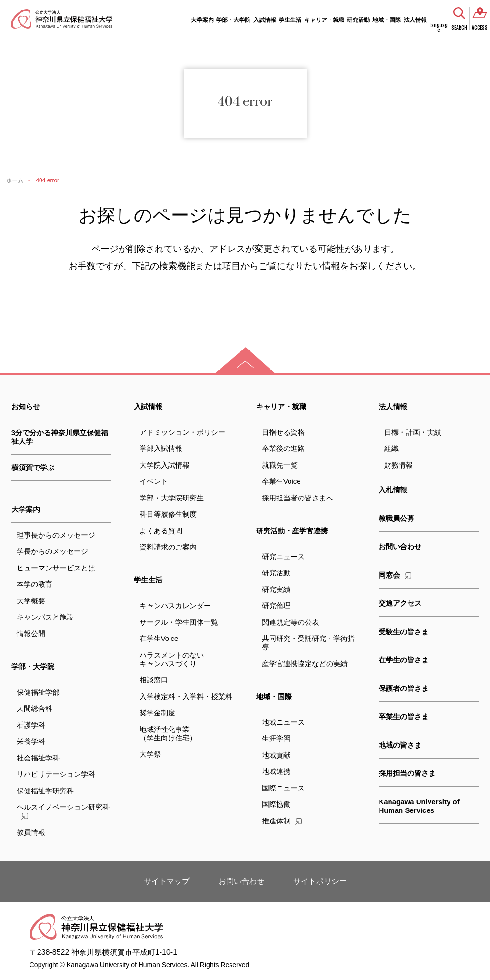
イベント (154, 481)
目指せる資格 (283, 432)
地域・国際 (387, 20)
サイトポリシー (320, 881)
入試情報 (265, 20)
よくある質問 (161, 531)
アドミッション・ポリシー (182, 432)
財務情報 (399, 465)
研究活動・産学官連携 (292, 531)
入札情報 (393, 490)
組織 (391, 448)
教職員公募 (396, 518)
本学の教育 (35, 584)
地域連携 (276, 771)
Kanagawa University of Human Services (419, 806)
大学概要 (31, 601)
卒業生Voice (281, 481)
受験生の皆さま (404, 632)
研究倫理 (276, 605)
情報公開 (31, 634)
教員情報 (31, 832)
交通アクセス (400, 603)
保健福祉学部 (38, 692)
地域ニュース (283, 722)
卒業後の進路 (283, 448)
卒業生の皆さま (404, 716)
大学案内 (202, 20)
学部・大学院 (233, 20)
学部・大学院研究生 (172, 498)
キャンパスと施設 (45, 617)
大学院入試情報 (165, 465)
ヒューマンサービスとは (56, 568)
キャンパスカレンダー (175, 605)
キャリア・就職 (324, 20)
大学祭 (150, 754)
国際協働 (276, 804)
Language (439, 28)
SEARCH (459, 28)
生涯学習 (276, 738)
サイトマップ (167, 881)
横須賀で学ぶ (33, 467)
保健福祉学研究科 (45, 791)
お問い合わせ (400, 546)
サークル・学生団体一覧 (179, 622)
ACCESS (480, 28)
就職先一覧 (280, 465)
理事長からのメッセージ (56, 535)
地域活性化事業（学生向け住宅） (168, 734)
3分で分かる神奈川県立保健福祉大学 (60, 437)
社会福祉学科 (38, 758)
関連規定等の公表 (290, 622)
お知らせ (26, 406)
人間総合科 (35, 708)
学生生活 (290, 20)
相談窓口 (154, 680)
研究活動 (358, 20)
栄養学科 (31, 741)
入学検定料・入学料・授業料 (186, 696)
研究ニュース (283, 556)
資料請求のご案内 (168, 547)
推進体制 (282, 821)
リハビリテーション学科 (56, 774)
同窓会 (395, 575)
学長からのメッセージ (52, 551)
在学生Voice (159, 638)
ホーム (15, 180)
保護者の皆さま (404, 688)
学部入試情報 (161, 448)
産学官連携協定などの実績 (305, 664)
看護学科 (31, 725)
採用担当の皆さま (407, 773)
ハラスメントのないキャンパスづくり (172, 659)
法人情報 (415, 20)
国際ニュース (283, 788)
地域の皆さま (400, 745)
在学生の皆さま (404, 660)
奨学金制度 (157, 713)
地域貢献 (276, 755)
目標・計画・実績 (413, 432)
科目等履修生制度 (168, 514)
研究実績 (276, 589)
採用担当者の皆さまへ (298, 498)
